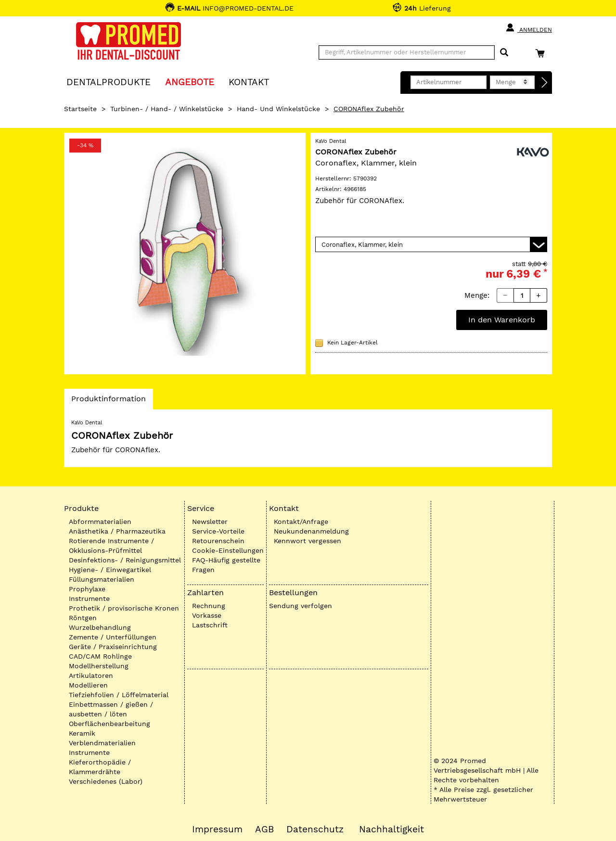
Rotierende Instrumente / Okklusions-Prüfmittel (111, 546)
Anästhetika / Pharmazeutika (117, 531)
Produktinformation (108, 401)
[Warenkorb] (542, 53)
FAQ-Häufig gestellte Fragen (226, 565)
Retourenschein (218, 541)
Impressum (217, 829)
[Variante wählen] (431, 244)
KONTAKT (249, 82)
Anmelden (529, 28)
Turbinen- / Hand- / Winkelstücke (167, 109)
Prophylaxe (87, 589)
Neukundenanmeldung (311, 531)
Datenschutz (315, 829)
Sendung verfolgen (301, 606)
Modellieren (88, 685)
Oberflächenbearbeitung (109, 724)
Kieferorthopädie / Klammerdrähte (100, 767)
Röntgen (83, 618)
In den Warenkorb (502, 320)
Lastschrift (210, 625)
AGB (264, 829)
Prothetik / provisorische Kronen (124, 608)
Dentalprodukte (109, 82)
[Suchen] (504, 53)
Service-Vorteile (218, 531)
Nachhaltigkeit (391, 829)
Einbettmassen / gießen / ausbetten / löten (111, 709)
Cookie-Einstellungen (228, 550)
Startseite (80, 109)
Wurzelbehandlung (100, 627)
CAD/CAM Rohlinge (100, 656)
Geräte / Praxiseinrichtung (113, 647)
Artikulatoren (91, 675)
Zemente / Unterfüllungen (113, 637)
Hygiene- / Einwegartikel (110, 570)
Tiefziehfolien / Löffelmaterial (119, 695)
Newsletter (210, 522)
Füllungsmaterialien (102, 579)
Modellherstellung (99, 666)
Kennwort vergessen (308, 541)
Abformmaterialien (100, 522)
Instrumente (89, 599)
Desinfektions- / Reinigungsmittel (125, 560)
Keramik (82, 733)
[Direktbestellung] (545, 83)
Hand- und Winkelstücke (278, 109)
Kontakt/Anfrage (301, 522)
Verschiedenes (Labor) (106, 781)
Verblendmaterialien (102, 743)
